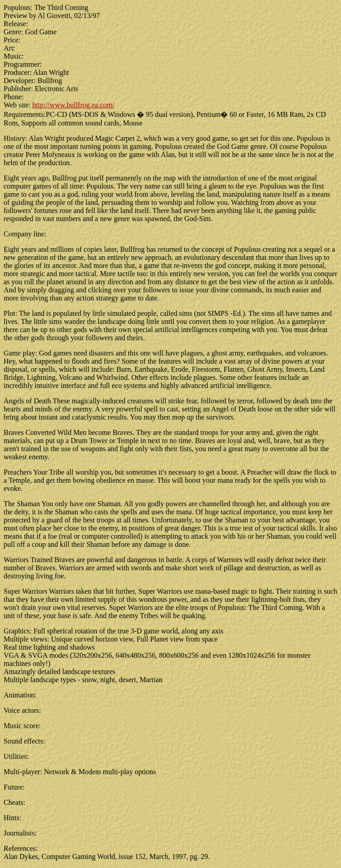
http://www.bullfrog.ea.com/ (74, 105)
